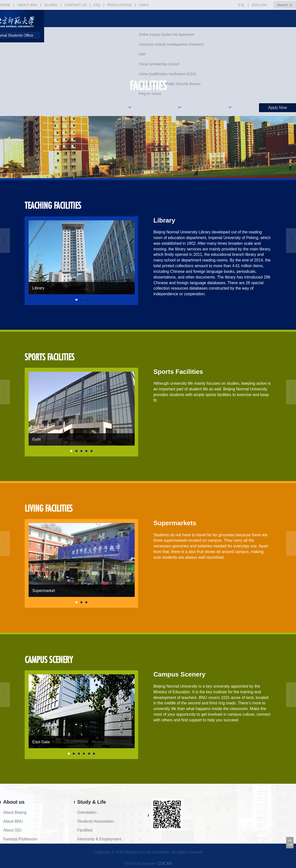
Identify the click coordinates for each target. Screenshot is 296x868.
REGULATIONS (120, 5)
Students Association (96, 821)
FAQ (97, 5)
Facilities (85, 830)
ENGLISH (259, 5)
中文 (241, 5)
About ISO (12, 830)
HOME (5, 5)
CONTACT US (75, 5)
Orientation (87, 812)
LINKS (144, 5)
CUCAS (165, 863)
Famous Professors (20, 839)
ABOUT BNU (27, 5)
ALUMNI (51, 5)
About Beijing (15, 812)
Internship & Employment (99, 839)
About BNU (13, 821)
